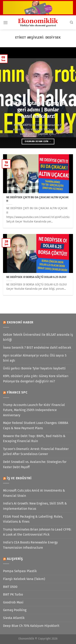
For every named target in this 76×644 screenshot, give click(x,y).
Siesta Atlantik (14, 618)
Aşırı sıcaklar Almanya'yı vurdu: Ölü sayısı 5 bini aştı (35, 358)
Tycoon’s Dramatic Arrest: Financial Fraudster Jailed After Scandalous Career (36, 452)
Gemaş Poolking (15, 610)
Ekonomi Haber (20, 322)
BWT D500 (10, 587)
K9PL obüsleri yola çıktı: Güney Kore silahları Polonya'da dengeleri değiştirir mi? (36, 379)
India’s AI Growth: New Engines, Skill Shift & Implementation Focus (35, 506)
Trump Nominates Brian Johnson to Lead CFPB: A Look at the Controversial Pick (37, 532)
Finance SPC (17, 392)
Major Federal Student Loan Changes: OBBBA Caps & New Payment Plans (36, 425)
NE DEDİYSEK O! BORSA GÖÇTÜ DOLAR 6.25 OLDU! (36, 277)
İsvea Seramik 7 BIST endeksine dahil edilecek (37, 348)
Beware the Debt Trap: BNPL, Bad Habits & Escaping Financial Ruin (34, 439)
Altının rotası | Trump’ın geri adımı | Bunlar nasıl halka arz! (38, 110)
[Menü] (5, 23)
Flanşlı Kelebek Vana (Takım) (24, 579)
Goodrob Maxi (13, 602)
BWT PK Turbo (13, 594)
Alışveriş (15, 559)
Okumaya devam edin (38, 141)
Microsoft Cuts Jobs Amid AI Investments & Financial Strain (34, 493)
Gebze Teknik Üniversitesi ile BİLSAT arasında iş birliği (38, 337)
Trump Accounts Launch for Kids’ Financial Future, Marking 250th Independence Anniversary (34, 410)
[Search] (71, 22)
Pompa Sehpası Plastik (20, 571)
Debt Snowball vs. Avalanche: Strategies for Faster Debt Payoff (35, 464)
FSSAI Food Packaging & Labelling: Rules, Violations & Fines (33, 519)
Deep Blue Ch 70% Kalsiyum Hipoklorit (31, 626)
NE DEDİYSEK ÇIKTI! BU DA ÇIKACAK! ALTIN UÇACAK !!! (37, 199)
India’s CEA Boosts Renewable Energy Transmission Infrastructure (30, 545)
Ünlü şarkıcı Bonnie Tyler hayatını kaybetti (34, 368)
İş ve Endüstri (19, 478)
